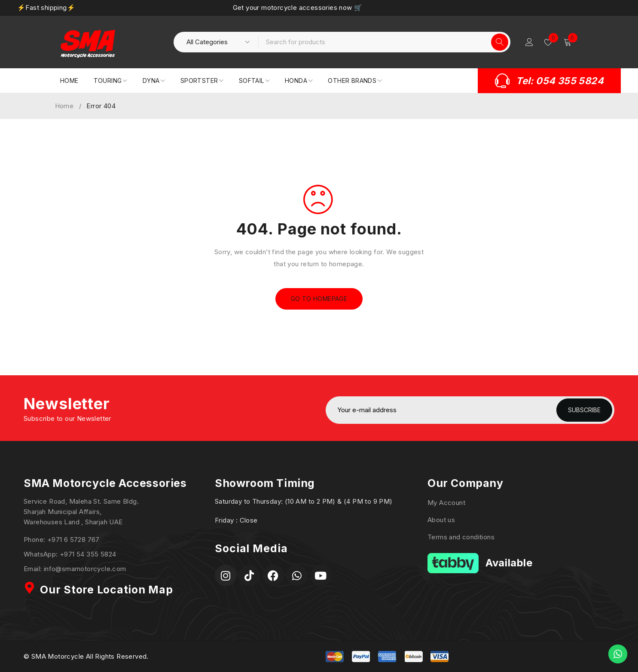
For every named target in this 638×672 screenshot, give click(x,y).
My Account (446, 503)
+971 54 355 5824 (88, 554)
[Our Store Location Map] (30, 588)
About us (441, 520)
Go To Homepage (319, 299)
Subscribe (584, 410)
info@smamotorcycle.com (85, 569)
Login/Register (529, 42)
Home (64, 106)
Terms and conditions (461, 537)
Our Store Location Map (107, 590)
